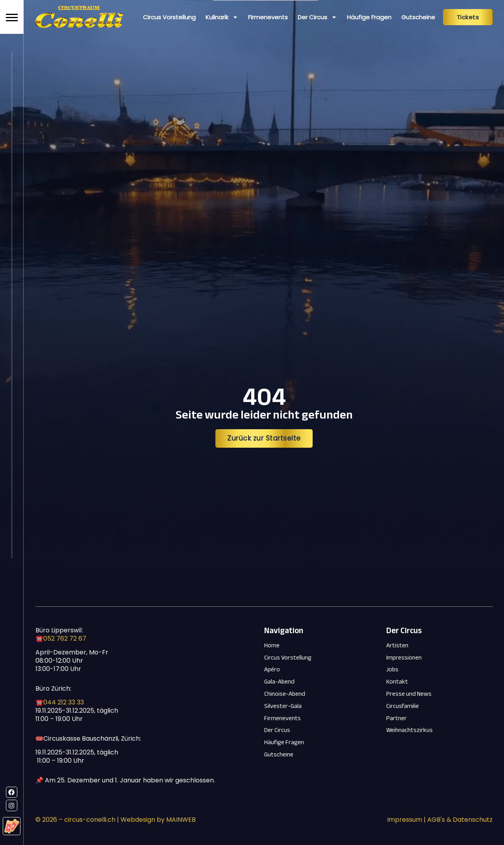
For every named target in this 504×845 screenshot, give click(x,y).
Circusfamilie (403, 706)
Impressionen (404, 658)
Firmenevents (268, 17)
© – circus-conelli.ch (75, 820)
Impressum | (407, 820)
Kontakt (397, 682)
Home (272, 646)
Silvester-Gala (283, 706)
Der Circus (317, 17)
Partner (397, 718)
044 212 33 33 (64, 702)
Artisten (397, 646)
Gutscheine (418, 17)
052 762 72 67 (65, 638)
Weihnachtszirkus (409, 730)
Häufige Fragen (369, 17)
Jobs (392, 670)
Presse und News (409, 694)
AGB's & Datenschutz (460, 820)
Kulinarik (222, 17)
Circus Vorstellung (169, 17)
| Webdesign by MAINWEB (156, 820)
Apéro (272, 670)
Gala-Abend (279, 682)
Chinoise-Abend (285, 694)
